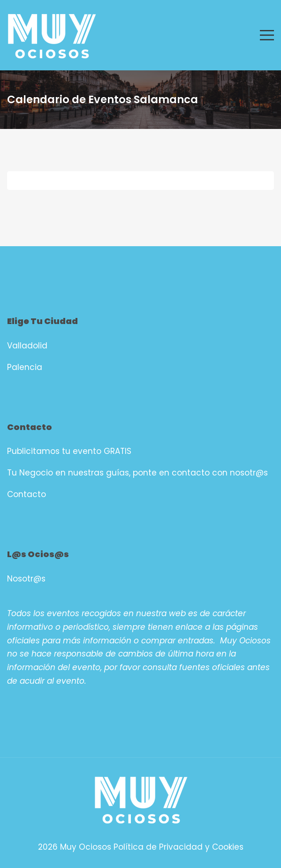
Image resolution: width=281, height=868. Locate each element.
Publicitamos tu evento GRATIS (69, 451)
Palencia (25, 367)
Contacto (27, 494)
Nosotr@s (26, 579)
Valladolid (27, 346)
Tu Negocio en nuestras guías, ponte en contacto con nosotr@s (137, 473)
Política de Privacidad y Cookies (178, 847)
